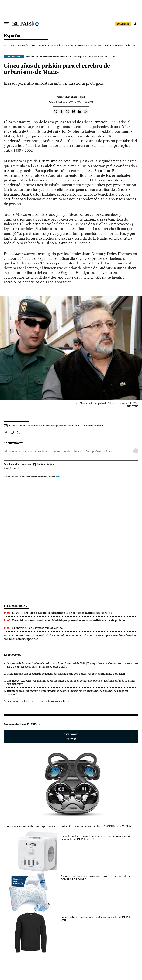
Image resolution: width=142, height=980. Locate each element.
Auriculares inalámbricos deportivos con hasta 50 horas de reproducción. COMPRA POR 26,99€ (69, 826)
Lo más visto (12, 655)
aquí (58, 477)
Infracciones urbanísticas (18, 451)
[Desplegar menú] (7, 24)
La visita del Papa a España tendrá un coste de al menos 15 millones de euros (62, 613)
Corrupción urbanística (99, 451)
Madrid (119, 46)
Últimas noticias (15, 606)
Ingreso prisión (62, 451)
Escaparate (71, 737)
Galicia (108, 46)
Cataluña (69, 46)
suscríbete (123, 24)
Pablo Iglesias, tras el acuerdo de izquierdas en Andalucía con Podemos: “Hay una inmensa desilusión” (66, 674)
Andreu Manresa (71, 97)
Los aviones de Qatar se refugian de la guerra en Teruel (38, 701)
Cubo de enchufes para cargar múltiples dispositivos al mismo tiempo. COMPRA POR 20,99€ (95, 837)
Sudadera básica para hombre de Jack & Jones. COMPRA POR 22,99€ (96, 918)
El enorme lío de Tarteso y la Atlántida (38, 628)
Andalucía (55, 46)
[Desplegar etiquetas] (136, 451)
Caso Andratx (43, 451)
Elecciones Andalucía (16, 46)
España (12, 36)
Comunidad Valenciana (89, 46)
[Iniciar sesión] (135, 24)
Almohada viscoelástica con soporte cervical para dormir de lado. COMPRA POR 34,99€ (97, 878)
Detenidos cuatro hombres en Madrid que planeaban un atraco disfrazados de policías (69, 620)
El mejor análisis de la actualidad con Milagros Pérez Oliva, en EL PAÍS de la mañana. (56, 426)
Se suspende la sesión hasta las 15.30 (70, 56)
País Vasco (131, 46)
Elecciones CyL (39, 46)
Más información (13, 468)
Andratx (78, 451)
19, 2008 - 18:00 (81, 102)
